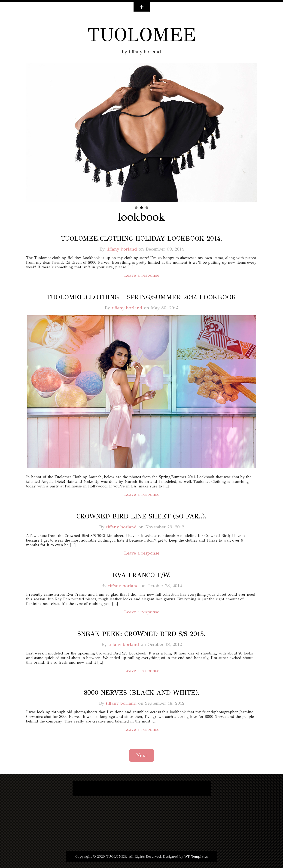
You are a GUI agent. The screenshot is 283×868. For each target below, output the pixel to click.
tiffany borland (122, 249)
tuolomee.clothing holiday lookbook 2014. (141, 238)
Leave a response (142, 275)
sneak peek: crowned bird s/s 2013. (141, 634)
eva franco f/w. (142, 575)
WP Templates (196, 856)
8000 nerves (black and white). (142, 693)
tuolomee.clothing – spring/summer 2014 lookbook (141, 297)
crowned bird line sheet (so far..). (141, 516)
